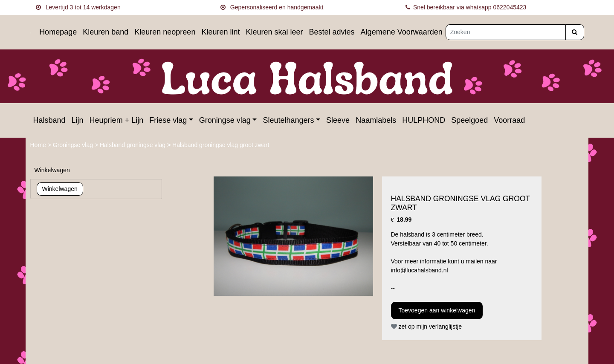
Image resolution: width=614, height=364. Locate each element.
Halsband (49, 120)
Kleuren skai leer (274, 32)
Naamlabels (376, 120)
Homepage (58, 32)
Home (39, 145)
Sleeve (338, 120)
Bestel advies (332, 32)
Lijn (78, 120)
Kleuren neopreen (165, 32)
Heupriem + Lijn (117, 120)
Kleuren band (106, 32)
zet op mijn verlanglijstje (427, 326)
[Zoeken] (506, 32)
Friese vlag (168, 120)
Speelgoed (469, 120)
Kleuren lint (220, 32)
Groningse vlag (225, 120)
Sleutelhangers (288, 120)
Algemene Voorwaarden (402, 32)
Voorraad (509, 120)
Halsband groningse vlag (133, 145)
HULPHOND (424, 120)
